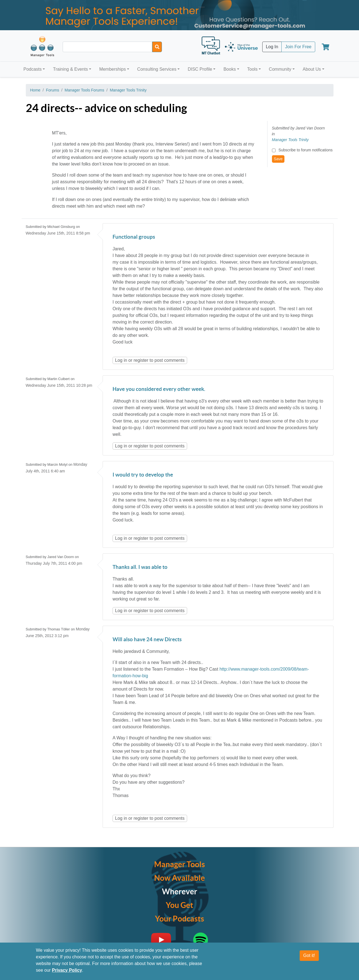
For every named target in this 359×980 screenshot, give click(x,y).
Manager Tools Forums (84, 90)
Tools (252, 69)
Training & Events (70, 69)
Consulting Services (157, 69)
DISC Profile (200, 69)
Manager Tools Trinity (128, 90)
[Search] (157, 47)
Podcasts (33, 69)
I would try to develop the (143, 475)
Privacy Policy (67, 970)
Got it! (309, 955)
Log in (121, 360)
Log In (272, 47)
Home (35, 90)
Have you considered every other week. (159, 389)
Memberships (113, 69)
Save (278, 159)
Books (230, 69)
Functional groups (134, 237)
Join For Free (298, 47)
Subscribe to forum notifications (305, 150)
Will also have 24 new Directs (147, 640)
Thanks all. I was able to (140, 567)
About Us (312, 69)
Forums (53, 90)
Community (280, 69)
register (141, 360)
